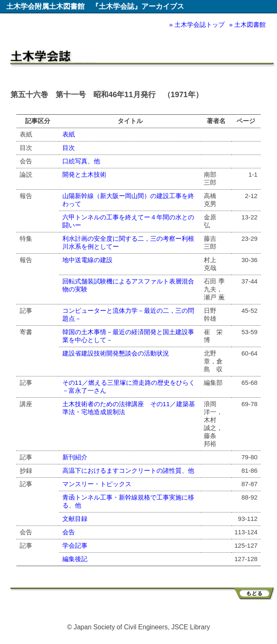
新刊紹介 (75, 457)
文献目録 (75, 519)
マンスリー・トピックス (97, 484)
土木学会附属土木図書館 (45, 6)
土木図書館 (250, 24)
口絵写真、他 (81, 161)
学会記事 (75, 545)
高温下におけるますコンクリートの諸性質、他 (128, 470)
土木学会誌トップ (200, 24)
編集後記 (75, 559)
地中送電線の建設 (87, 260)
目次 (69, 148)
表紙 (69, 134)
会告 (69, 532)
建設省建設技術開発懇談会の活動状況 (116, 353)
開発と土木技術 (84, 174)
